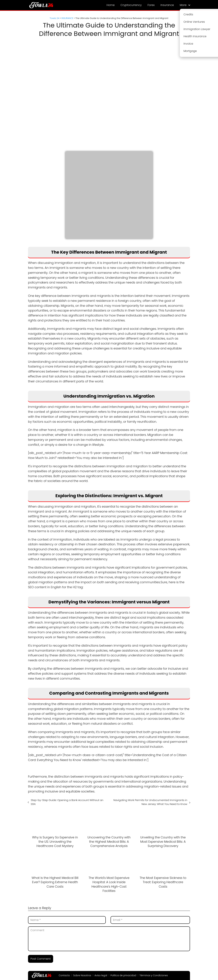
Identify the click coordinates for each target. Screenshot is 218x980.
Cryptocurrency (131, 5)
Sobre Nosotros (82, 975)
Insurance (167, 5)
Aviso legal (101, 975)
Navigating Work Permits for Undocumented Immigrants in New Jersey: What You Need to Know (150, 802)
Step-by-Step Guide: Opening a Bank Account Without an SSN (67, 802)
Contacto (64, 975)
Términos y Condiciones (154, 975)
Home (111, 5)
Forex (151, 5)
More (183, 5)
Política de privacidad (123, 975)
